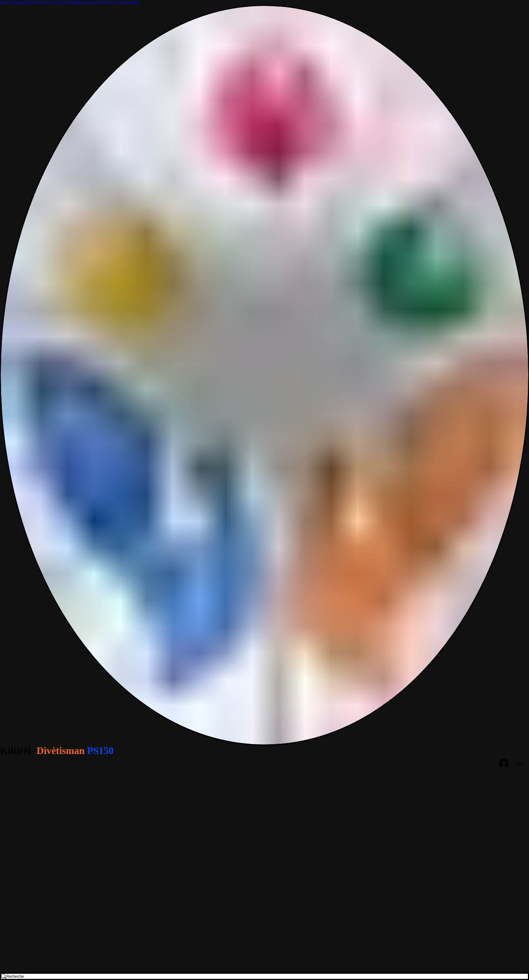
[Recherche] (259, 976)
